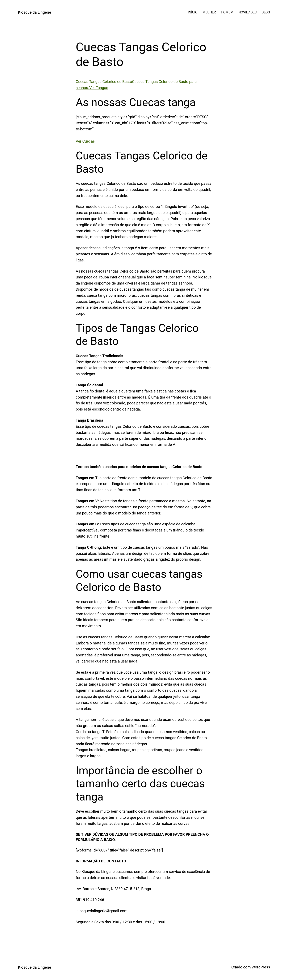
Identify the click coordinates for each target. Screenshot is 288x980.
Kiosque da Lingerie (35, 12)
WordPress (261, 967)
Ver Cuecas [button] (85, 141)
